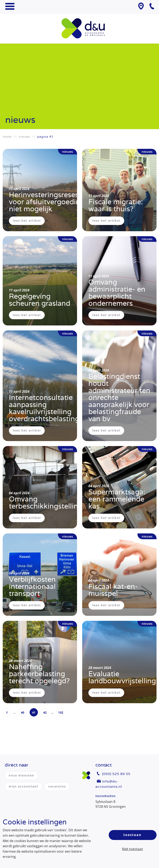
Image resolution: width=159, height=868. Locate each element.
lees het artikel (27, 221)
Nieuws (24, 137)
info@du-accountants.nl (109, 784)
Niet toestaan (132, 849)
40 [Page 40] (23, 712)
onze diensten (21, 775)
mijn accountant (23, 786)
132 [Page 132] (61, 712)
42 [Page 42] (45, 712)
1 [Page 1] (7, 712)
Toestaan (132, 835)
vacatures (57, 786)
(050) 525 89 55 (116, 774)
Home (7, 137)
